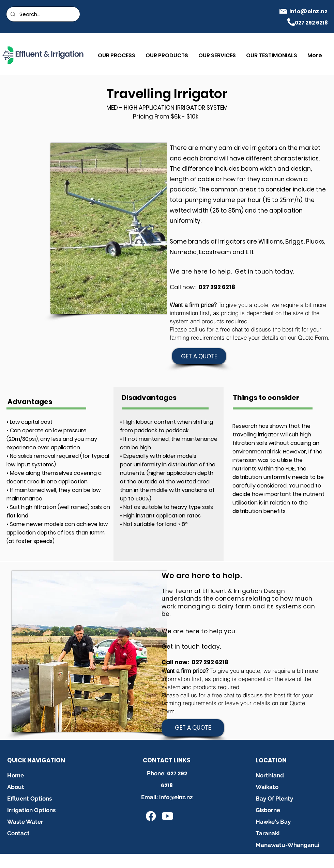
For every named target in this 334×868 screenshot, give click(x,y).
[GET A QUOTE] (199, 356)
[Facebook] (151, 816)
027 (172, 773)
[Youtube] (168, 816)
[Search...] (42, 14)
